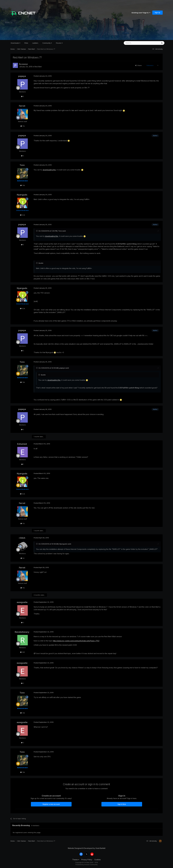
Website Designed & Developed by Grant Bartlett (87, 848)
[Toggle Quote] (37, 231)
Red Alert (38, 67)
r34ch (22, 538)
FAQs (26, 43)
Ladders (35, 43)
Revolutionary (22, 632)
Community (47, 43)
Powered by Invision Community (87, 865)
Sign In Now (122, 804)
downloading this (49, 170)
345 (22, 652)
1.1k (23, 126)
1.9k (23, 185)
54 (22, 558)
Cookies (98, 860)
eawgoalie (22, 602)
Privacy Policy (87, 860)
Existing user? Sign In (141, 13)
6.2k (22, 215)
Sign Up (157, 13)
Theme (76, 860)
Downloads (16, 43)
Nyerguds (22, 195)
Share (138, 65)
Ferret (22, 106)
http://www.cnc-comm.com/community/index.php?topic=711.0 (76, 641)
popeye (25, 64)
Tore (22, 165)
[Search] (136, 43)
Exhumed (22, 444)
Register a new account (51, 804)
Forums (59, 43)
